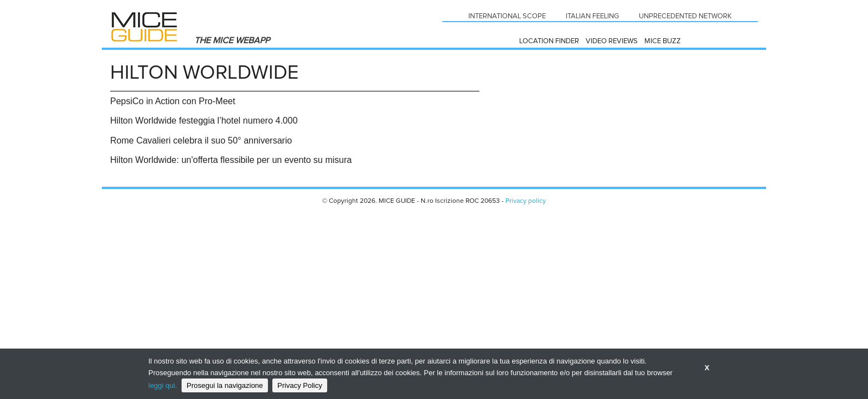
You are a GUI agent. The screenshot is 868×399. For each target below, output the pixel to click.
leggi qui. (163, 385)
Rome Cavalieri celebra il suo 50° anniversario (201, 140)
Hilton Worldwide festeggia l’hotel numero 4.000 (204, 121)
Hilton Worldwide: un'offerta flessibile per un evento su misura (231, 160)
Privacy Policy (300, 385)
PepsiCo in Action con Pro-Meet (173, 101)
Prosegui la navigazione (225, 385)
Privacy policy (526, 201)
